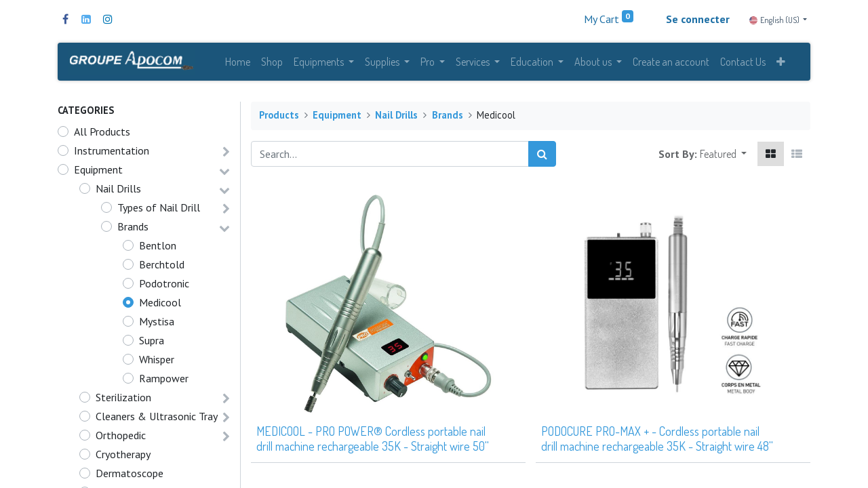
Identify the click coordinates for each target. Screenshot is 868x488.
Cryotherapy (123, 455)
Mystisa (157, 322)
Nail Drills (118, 189)
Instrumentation (112, 151)
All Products (102, 132)
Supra (152, 341)
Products (279, 116)
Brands (133, 227)
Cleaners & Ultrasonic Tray (157, 417)
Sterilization (123, 398)
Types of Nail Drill (159, 208)
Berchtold (162, 265)
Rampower (164, 379)
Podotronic (164, 284)
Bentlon (158, 246)
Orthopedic (121, 436)
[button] (781, 62)
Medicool (160, 303)
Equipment (98, 170)
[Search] (542, 155)
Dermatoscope (130, 474)
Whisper (157, 360)
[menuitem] (238, 62)
